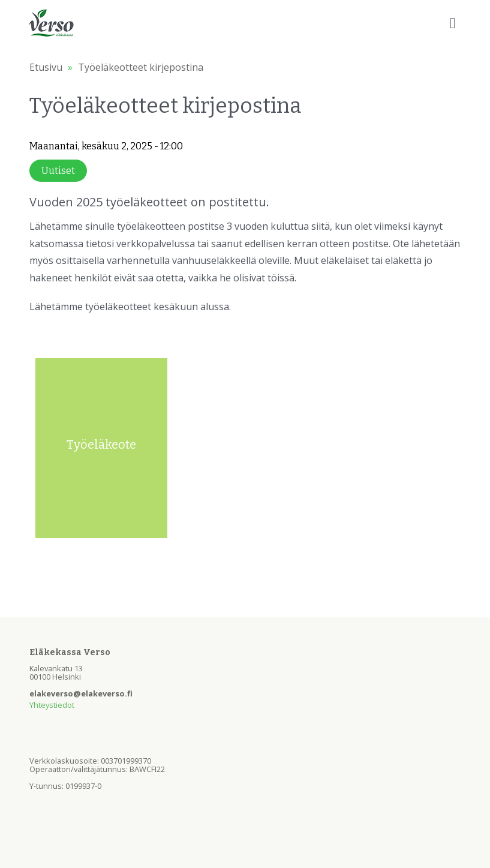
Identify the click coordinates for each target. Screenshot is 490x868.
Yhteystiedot (52, 705)
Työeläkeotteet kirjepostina (141, 67)
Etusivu (46, 67)
